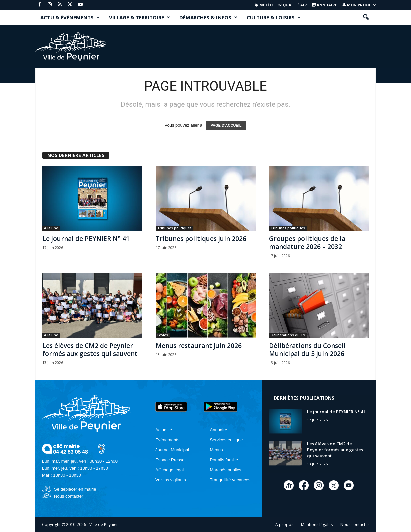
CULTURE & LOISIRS (274, 17)
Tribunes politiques (174, 228)
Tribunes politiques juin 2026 (201, 239)
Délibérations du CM (288, 335)
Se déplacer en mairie (75, 489)
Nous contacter (68, 496)
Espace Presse (170, 460)
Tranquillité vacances (230, 480)
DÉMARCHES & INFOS (208, 17)
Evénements (167, 440)
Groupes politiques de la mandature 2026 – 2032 (307, 243)
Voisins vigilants (171, 480)
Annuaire (324, 5)
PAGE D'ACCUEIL (226, 125)
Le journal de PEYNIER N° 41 (86, 239)
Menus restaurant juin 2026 (199, 346)
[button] (366, 17)
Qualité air (292, 5)
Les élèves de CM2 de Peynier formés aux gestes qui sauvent (90, 350)
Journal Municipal (172, 450)
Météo (264, 5)
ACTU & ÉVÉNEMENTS (70, 17)
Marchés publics (226, 470)
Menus (216, 450)
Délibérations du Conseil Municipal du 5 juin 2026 (307, 350)
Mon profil (359, 5)
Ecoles (163, 335)
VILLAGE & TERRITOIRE (139, 17)
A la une (51, 228)
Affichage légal (169, 470)
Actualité (164, 430)
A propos (284, 524)
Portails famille (224, 460)
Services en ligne (226, 440)
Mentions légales (317, 524)
